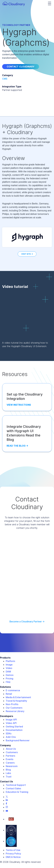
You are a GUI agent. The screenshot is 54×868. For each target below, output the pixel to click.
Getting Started (14, 727)
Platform (10, 661)
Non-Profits (12, 704)
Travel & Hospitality (16, 701)
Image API (11, 720)
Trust (9, 777)
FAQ (8, 682)
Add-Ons (11, 737)
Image (9, 665)
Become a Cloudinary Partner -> (27, 621)
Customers (12, 752)
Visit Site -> (27, 254)
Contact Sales (13, 788)
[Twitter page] (7, 797)
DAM (8, 672)
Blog (8, 770)
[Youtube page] (7, 811)
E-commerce (13, 690)
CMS (5, 79)
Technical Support (16, 785)
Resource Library (15, 711)
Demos (10, 675)
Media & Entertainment (18, 697)
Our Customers (14, 708)
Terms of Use (13, 850)
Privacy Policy (13, 854)
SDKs (9, 733)
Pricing (10, 678)
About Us (11, 749)
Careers (10, 763)
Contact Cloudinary (21, 67)
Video (9, 668)
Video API (11, 723)
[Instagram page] (7, 807)
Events (10, 759)
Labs (8, 773)
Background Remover (18, 740)
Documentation (14, 730)
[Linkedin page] (7, 800)
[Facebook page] (6, 804)
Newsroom (12, 766)
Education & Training (17, 792)
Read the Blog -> (17, 446)
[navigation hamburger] (50, 4)
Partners (10, 756)
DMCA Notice (13, 857)
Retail (9, 694)
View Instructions (19, 405)
